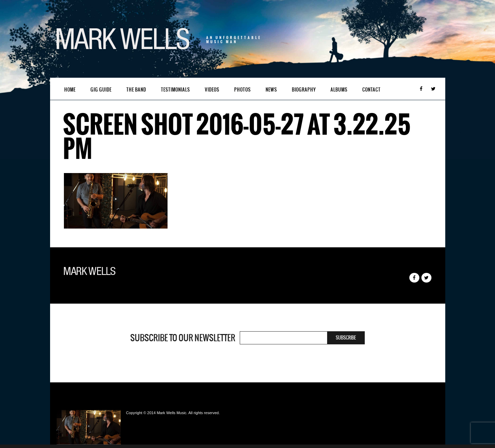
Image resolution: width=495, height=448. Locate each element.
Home (70, 90)
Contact (372, 90)
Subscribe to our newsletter (183, 338)
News (271, 90)
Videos (212, 90)
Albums (339, 90)
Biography (304, 90)
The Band (136, 90)
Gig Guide (101, 90)
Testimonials (175, 90)
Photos (242, 90)
